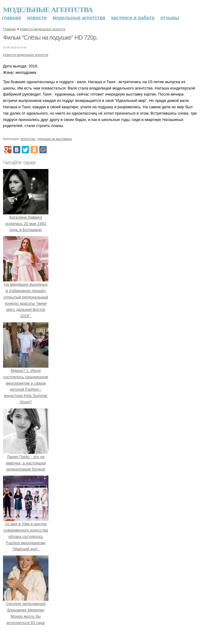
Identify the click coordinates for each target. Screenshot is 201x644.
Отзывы (170, 18)
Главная (12, 18)
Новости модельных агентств (43, 29)
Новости (37, 18)
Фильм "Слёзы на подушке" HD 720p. (50, 37)
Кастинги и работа (133, 18)
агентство (28, 139)
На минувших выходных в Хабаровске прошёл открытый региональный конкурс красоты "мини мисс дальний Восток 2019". (26, 297)
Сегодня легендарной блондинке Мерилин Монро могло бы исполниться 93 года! (26, 610)
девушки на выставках (55, 139)
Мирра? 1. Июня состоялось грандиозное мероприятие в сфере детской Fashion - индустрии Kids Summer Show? (26, 383)
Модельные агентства (48, 10)
